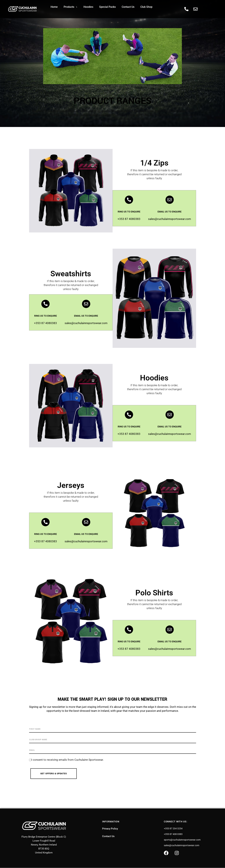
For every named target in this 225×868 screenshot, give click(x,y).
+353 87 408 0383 (173, 834)
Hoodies (88, 7)
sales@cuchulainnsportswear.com (182, 845)
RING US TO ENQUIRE (129, 212)
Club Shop (146, 7)
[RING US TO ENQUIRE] (129, 200)
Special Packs (107, 7)
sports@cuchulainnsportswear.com (182, 840)
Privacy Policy (110, 829)
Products (71, 7)
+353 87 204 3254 (173, 828)
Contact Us (128, 7)
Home (54, 7)
